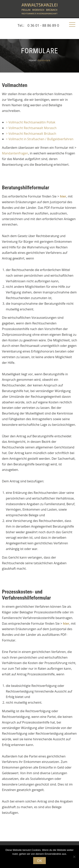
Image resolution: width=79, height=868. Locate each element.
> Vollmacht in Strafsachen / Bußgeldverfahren (40, 139)
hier (63, 196)
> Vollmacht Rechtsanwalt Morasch (31, 128)
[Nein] (74, 857)
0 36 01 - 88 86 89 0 (43, 25)
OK (39, 861)
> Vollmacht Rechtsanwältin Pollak (31, 122)
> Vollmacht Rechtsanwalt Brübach (31, 134)
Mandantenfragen (15, 153)
